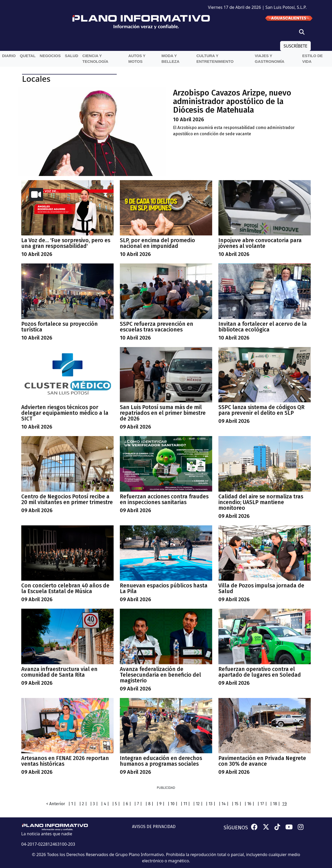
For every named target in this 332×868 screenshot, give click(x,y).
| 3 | (94, 804)
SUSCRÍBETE (295, 46)
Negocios (50, 56)
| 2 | (83, 804)
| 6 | (127, 804)
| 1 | (72, 804)
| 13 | (210, 804)
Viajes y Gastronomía (269, 59)
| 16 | (249, 804)
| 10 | (172, 804)
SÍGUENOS (236, 828)
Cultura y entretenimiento (215, 59)
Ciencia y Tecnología (95, 59)
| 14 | (224, 804)
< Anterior (56, 804)
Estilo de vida (312, 59)
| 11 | (185, 804)
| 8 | (149, 804)
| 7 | (138, 804)
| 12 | (198, 804)
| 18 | (275, 804)
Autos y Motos (137, 59)
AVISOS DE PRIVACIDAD (154, 827)
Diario (9, 56)
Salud (72, 56)
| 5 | (116, 804)
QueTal (28, 56)
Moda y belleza (171, 59)
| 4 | (105, 804)
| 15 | (236, 804)
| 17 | (262, 804)
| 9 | (160, 804)
